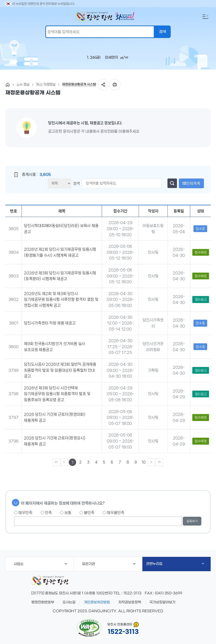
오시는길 (69, 602)
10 (144, 462)
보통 (66, 513)
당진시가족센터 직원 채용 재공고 (50, 323)
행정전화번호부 (43, 602)
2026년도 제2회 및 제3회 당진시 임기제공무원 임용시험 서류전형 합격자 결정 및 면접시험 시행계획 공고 (61, 299)
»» (159, 462)
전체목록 (191, 183)
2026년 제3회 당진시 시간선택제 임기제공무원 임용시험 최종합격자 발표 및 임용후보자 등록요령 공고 (57, 394)
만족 (46, 513)
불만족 (87, 513)
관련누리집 (175, 564)
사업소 (40, 564)
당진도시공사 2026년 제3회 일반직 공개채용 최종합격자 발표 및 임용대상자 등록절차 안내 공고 (60, 370)
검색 (77, 183)
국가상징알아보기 (162, 602)
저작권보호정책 (130, 602)
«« (57, 462)
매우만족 (23, 513)
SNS (103, 85)
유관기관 (109, 564)
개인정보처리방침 (97, 602)
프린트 (115, 85)
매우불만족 (113, 513)
